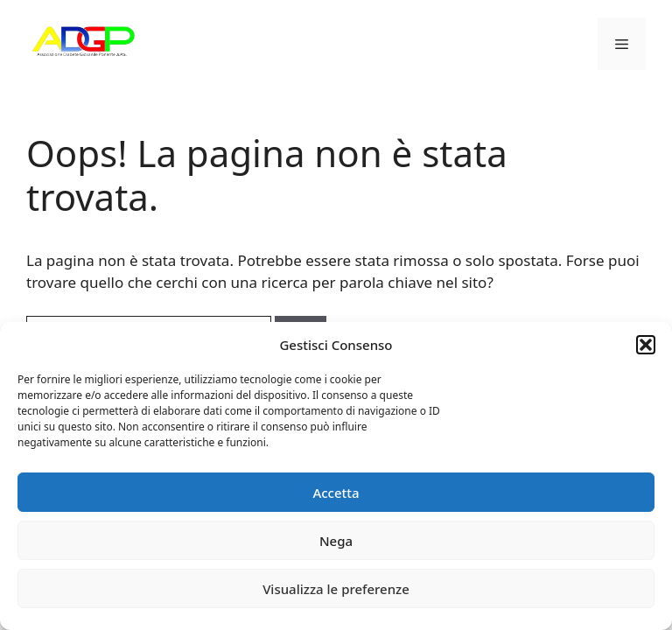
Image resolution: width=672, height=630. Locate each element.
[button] (646, 345)
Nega (336, 541)
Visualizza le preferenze (336, 589)
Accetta (336, 493)
